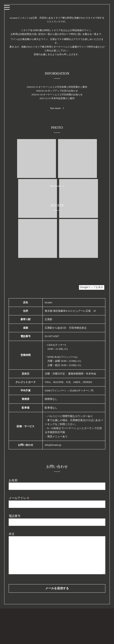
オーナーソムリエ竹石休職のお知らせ (63, 94)
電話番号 (15, 516)
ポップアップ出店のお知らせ (63, 91)
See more (57, 108)
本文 (12, 534)
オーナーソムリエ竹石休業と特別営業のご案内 (63, 87)
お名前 (14, 480)
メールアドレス (20, 498)
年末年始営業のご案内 (63, 98)
